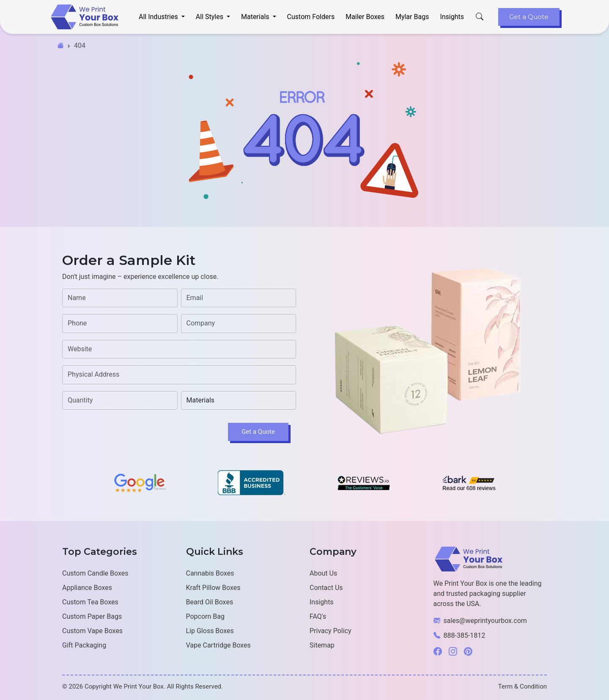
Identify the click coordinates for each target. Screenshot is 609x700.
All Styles (210, 17)
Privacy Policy (331, 631)
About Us (323, 573)
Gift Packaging (84, 645)
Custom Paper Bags (92, 616)
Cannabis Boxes (210, 573)
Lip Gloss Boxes (210, 631)
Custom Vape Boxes (92, 631)
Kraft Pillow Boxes (213, 588)
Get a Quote (529, 17)
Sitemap (322, 645)
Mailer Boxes (365, 17)
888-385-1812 (465, 635)
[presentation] (126, 433)
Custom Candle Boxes (95, 573)
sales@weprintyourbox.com (485, 621)
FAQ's (318, 616)
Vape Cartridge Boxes (218, 645)
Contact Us (326, 588)
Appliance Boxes (87, 588)
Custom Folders (311, 17)
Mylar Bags (412, 17)
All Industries (159, 17)
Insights (452, 17)
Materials (256, 17)
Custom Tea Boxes (90, 602)
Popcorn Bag (205, 616)
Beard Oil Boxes (210, 602)
